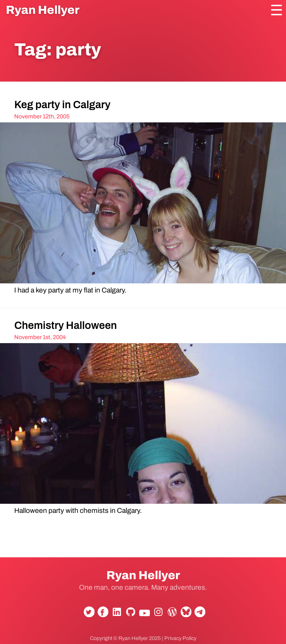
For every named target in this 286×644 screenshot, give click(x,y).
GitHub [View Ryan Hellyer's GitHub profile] (129, 614)
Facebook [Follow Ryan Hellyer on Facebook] (102, 614)
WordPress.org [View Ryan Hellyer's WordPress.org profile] (171, 614)
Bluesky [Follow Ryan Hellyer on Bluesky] (185, 614)
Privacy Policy (180, 638)
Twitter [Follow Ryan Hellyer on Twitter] (88, 614)
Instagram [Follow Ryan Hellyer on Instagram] (157, 614)
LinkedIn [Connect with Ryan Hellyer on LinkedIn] (115, 614)
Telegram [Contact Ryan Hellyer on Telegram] (199, 614)
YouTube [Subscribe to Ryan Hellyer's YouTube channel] (143, 617)
